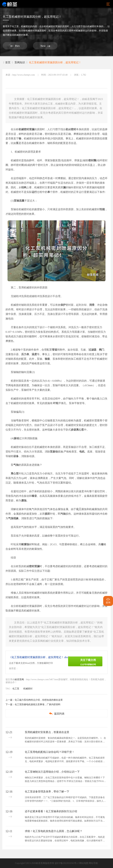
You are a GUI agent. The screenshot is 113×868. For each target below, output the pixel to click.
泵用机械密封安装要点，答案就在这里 (47, 732)
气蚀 (16, 465)
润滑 (92, 305)
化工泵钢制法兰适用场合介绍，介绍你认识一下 (52, 772)
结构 (24, 187)
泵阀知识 (20, 62)
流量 (22, 201)
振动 (16, 438)
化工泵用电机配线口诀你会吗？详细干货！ (50, 752)
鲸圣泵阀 (19, 679)
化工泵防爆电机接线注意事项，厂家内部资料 (38, 704)
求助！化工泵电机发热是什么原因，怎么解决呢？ (54, 831)
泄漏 (32, 129)
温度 (34, 354)
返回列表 (57, 713)
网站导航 (93, 863)
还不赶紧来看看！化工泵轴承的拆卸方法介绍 (51, 811)
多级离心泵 (77, 430)
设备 (16, 456)
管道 (55, 350)
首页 (7, 62)
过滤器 (92, 350)
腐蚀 (24, 500)
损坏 (47, 514)
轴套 (47, 359)
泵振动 (54, 452)
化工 (79, 509)
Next (45, 46)
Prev (15, 46)
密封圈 (92, 160)
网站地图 (84, 863)
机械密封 (26, 26)
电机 (82, 452)
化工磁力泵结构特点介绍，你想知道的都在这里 (39, 700)
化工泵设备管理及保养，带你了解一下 (47, 792)
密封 (73, 129)
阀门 (102, 350)
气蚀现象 (13, 518)
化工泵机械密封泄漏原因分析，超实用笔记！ (55, 62)
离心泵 (15, 474)
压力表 (25, 354)
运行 (34, 192)
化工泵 (15, 26)
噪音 (34, 496)
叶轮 (56, 403)
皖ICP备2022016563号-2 (67, 863)
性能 (102, 209)
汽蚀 (63, 514)
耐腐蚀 (25, 544)
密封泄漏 (34, 566)
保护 (63, 305)
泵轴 (16, 201)
